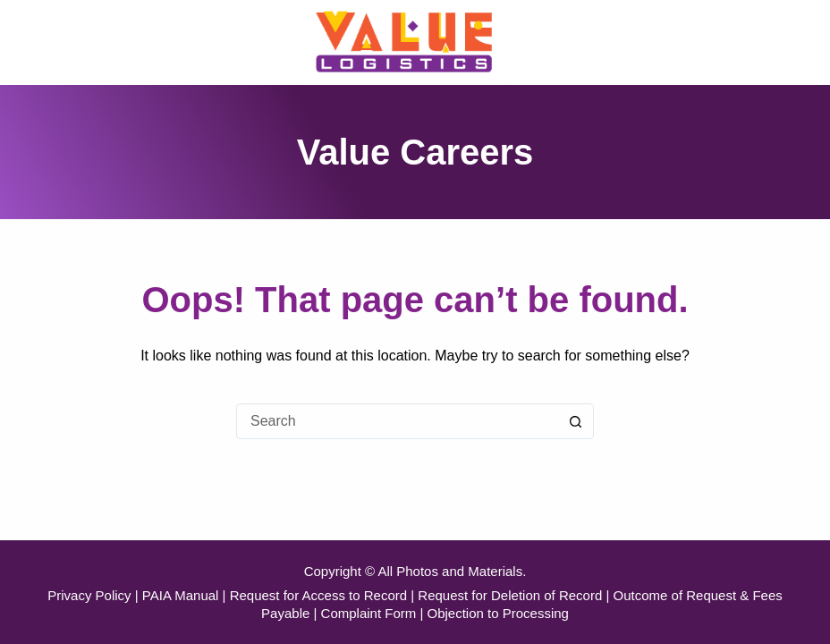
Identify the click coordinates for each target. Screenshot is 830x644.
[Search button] (576, 421)
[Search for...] (397, 421)
